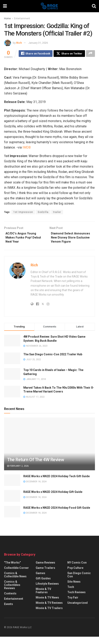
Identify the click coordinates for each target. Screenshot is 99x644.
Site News (74, 589)
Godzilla (43, 213)
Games (40, 580)
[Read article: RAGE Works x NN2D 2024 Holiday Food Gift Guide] (12, 519)
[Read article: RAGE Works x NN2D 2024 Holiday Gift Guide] (12, 503)
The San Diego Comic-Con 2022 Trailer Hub (53, 361)
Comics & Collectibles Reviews (12, 592)
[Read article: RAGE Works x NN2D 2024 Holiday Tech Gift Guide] (12, 487)
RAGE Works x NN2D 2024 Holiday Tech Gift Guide (56, 484)
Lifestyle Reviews (47, 591)
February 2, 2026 (18, 473)
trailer (57, 213)
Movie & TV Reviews (49, 610)
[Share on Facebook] (36, 54)
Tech (71, 594)
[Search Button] (94, 6)
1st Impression (23, 213)
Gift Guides (43, 586)
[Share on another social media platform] (90, 54)
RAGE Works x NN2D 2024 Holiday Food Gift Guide (57, 515)
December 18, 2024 (35, 489)
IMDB (27, 148)
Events (9, 611)
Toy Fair (73, 605)
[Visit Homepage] (49, 6)
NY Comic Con (77, 570)
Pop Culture (75, 575)
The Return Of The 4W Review (36, 467)
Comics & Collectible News (15, 582)
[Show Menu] (5, 6)
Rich (19, 43)
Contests (10, 601)
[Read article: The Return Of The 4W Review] (49, 457)
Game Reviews (45, 570)
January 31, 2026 (38, 43)
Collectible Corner (16, 575)
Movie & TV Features (43, 598)
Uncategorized (77, 610)
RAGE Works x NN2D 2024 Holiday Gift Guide (53, 499)
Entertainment (22, 18)
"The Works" (12, 570)
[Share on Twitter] (69, 54)
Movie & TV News (47, 605)
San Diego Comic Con (79, 582)
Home (7, 18)
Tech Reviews (76, 600)
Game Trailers (45, 575)
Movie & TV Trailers (49, 615)
